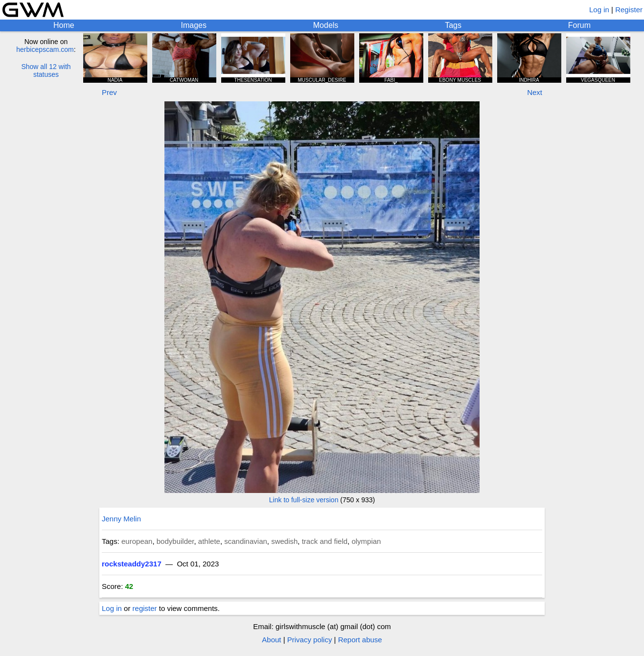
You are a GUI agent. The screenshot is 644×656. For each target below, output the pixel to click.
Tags (453, 25)
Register (629, 10)
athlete (209, 541)
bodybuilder (175, 541)
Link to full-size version (304, 500)
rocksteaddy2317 (132, 564)
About (271, 640)
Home (64, 25)
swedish (284, 541)
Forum (579, 25)
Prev (109, 92)
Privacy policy (310, 640)
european (137, 541)
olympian (366, 541)
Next (535, 92)
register (145, 608)
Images (193, 25)
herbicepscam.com (45, 49)
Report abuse (360, 640)
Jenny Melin (121, 519)
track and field (325, 541)
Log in (599, 10)
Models (326, 25)
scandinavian (246, 541)
